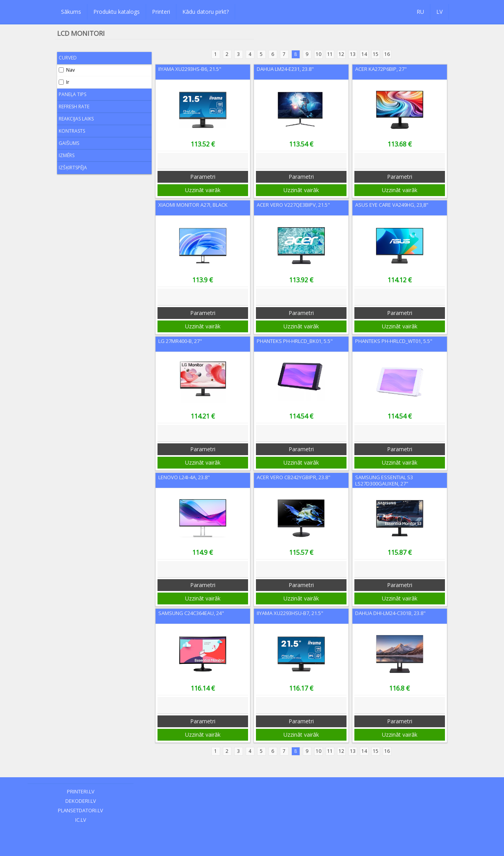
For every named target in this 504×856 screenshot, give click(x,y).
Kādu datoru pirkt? (206, 12)
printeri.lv (81, 791)
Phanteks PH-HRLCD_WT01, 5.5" (394, 341)
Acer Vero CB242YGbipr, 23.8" (294, 477)
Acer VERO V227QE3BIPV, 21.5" (293, 205)
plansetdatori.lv (81, 810)
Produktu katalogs (117, 12)
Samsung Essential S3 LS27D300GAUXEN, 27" (384, 480)
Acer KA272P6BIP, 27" (381, 69)
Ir (64, 82)
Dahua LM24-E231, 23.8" (285, 69)
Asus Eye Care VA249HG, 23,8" (392, 205)
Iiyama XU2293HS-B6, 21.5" (190, 69)
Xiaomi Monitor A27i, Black (193, 205)
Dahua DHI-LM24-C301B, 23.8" (390, 613)
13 (353, 54)
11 (330, 54)
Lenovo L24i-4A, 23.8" (184, 477)
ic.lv (81, 820)
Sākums (71, 12)
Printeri (161, 12)
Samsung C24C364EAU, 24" (191, 613)
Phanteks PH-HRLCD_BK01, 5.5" (295, 341)
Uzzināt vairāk (203, 190)
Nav (67, 70)
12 (341, 54)
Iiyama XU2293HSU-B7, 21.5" (290, 613)
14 (364, 54)
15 (376, 54)
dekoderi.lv (81, 801)
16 (387, 54)
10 (319, 54)
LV (439, 12)
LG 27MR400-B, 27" (180, 341)
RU (420, 12)
